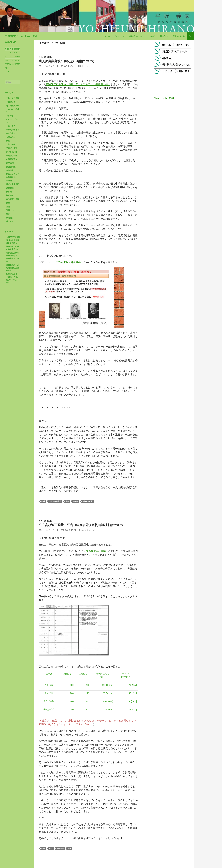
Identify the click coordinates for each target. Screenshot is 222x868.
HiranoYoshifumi (67, 530)
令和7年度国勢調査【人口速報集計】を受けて (13, 240)
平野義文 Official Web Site (22, 36)
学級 (51, 849)
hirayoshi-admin (67, 66)
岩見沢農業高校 (55, 501)
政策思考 (10, 170)
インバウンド (12, 116)
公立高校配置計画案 (95, 551)
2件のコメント (86, 66)
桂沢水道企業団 (13, 184)
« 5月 (7, 71)
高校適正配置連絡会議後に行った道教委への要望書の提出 (78, 84)
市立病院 (10, 163)
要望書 (76, 501)
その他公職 (11, 102)
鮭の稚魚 (10, 221)
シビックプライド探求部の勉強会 (65, 262)
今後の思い (11, 137)
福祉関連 (10, 195)
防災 (8, 207)
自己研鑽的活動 (13, 199)
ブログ (152, 36)
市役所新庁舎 (12, 159)
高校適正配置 (88, 501)
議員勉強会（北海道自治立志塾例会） (13, 268)
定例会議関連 (12, 152)
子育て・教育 (12, 148)
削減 (43, 501)
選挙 (8, 203)
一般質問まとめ (13, 130)
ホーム (107, 36)
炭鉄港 (9, 192)
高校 (70, 849)
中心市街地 (11, 133)
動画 (8, 141)
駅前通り (10, 218)
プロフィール (119, 36)
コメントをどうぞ (88, 530)
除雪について (12, 210)
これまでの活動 (13, 98)
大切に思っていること (137, 36)
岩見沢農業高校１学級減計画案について (67, 61)
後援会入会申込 (179, 36)
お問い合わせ (164, 36)
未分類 (9, 181)
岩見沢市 (60, 849)
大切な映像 (11, 145)
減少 (67, 501)
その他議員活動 (45, 57)
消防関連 (10, 188)
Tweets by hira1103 (164, 98)
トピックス (11, 126)
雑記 (8, 214)
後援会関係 (11, 167)
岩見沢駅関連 (12, 156)
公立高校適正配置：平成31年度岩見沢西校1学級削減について (81, 525)
